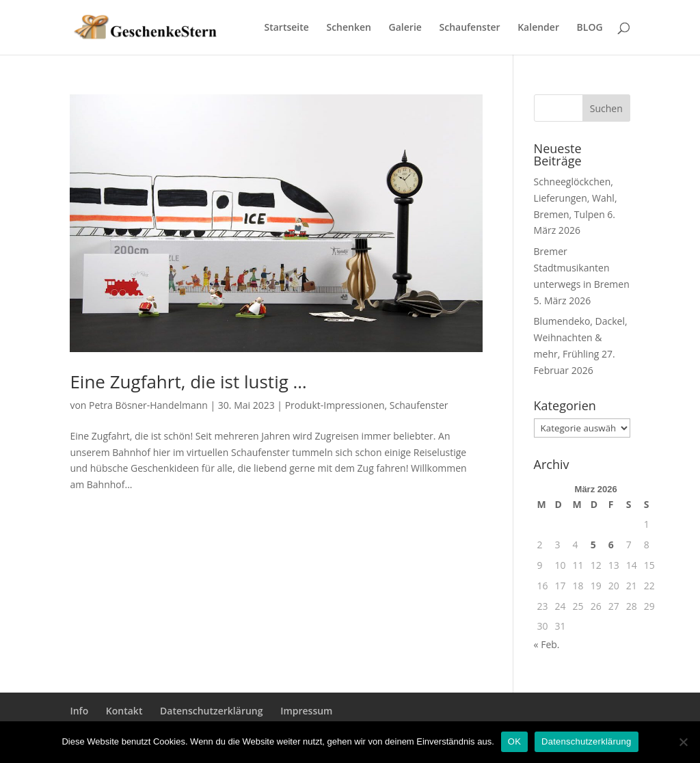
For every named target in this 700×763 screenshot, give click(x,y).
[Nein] (683, 742)
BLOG (590, 28)
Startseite (287, 28)
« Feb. (547, 644)
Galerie (405, 28)
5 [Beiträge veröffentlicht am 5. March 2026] (593, 545)
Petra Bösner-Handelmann (148, 405)
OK (514, 741)
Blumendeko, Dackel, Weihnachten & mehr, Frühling (581, 337)
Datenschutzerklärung (211, 711)
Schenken (348, 28)
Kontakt (124, 711)
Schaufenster (470, 28)
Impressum (306, 711)
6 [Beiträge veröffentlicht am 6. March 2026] (611, 545)
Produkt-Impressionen (335, 405)
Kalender (538, 28)
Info (79, 711)
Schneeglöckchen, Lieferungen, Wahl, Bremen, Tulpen (576, 198)
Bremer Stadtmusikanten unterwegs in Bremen (582, 268)
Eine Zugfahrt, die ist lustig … (188, 381)
